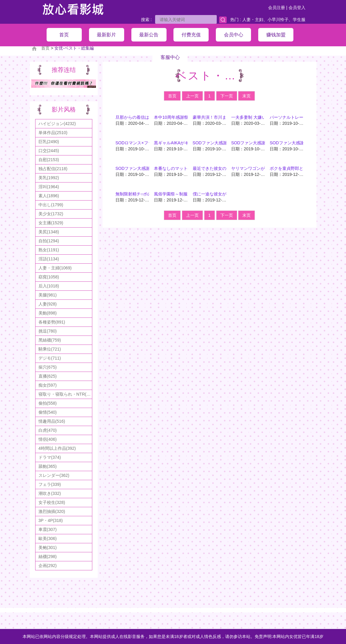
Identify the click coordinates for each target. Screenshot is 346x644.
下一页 (227, 96)
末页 (246, 96)
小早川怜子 (278, 20)
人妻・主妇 (253, 20)
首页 (172, 96)
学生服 (299, 20)
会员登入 (297, 8)
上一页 (192, 96)
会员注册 (277, 8)
